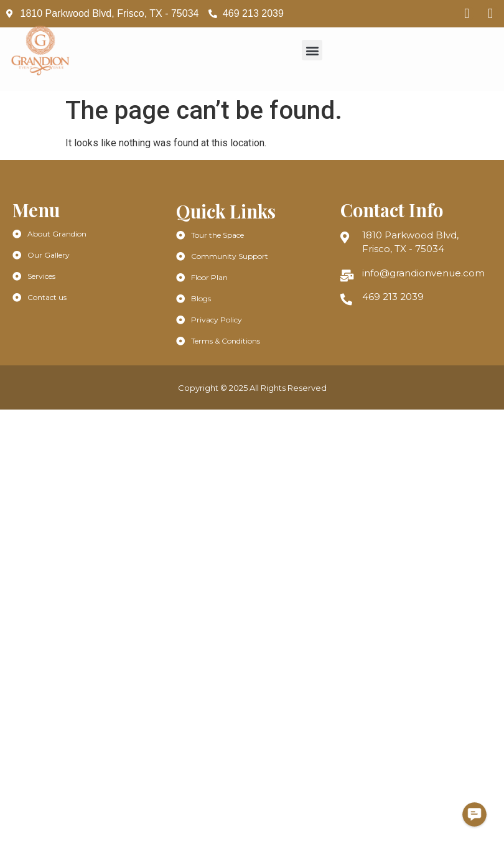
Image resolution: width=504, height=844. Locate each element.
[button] (312, 50)
